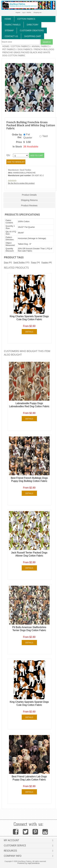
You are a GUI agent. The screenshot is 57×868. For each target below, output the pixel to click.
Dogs (6, 262)
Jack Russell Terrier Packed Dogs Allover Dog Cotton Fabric (29, 554)
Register (18, 12)
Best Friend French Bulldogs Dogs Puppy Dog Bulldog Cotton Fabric (29, 480)
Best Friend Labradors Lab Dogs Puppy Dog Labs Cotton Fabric (29, 778)
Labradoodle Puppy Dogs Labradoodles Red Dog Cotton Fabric (29, 405)
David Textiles (25, 170)
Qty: (8, 155)
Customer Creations (32, 30)
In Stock (17, 147)
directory (33, 25)
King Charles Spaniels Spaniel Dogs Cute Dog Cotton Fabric (29, 318)
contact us (11, 36)
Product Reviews (29, 205)
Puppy (34, 262)
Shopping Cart (33, 36)
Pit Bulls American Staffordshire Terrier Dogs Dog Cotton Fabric (29, 629)
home (8, 19)
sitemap (9, 30)
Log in (24, 12)
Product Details (29, 195)
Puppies (45, 262)
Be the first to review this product (21, 183)
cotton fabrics (26, 19)
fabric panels (13, 25)
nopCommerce (34, 863)
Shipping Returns (29, 200)
